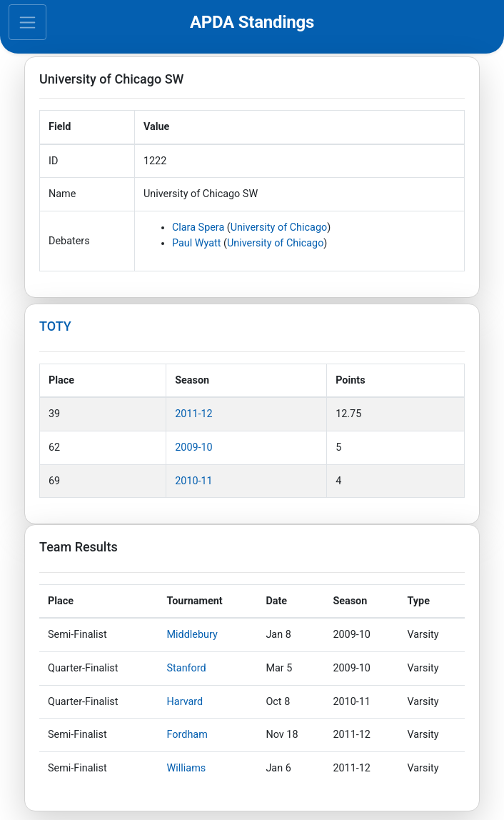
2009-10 (194, 447)
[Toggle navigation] (27, 22)
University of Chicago (279, 227)
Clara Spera (198, 227)
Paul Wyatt (197, 243)
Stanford (187, 668)
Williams (187, 768)
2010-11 (194, 481)
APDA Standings (252, 22)
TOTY (55, 326)
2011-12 (194, 414)
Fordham (187, 735)
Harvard (185, 702)
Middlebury (192, 635)
